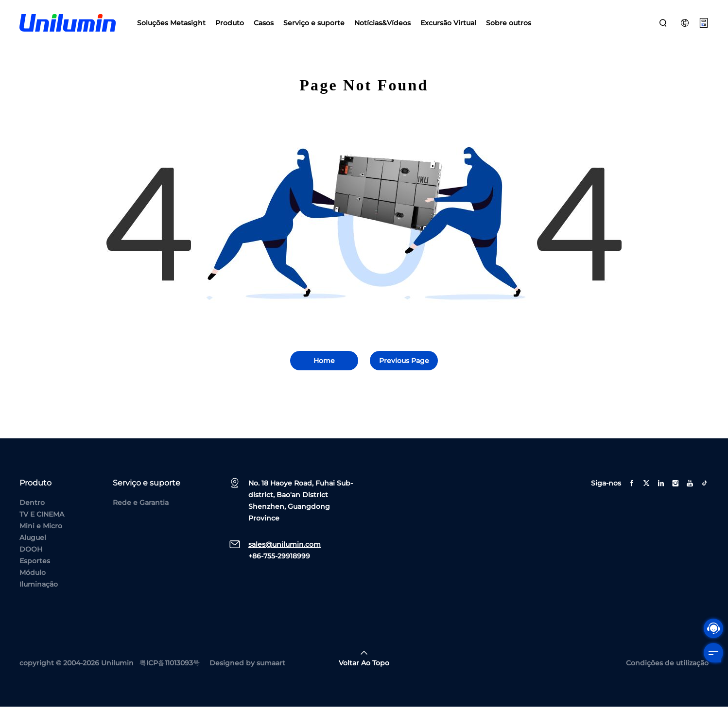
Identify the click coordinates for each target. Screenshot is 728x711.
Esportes (35, 565)
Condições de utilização (667, 667)
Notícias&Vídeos (382, 24)
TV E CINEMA (42, 519)
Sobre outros (509, 24)
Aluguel (33, 542)
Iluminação (39, 589)
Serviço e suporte (314, 24)
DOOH (31, 554)
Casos (264, 24)
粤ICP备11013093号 (170, 667)
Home (324, 365)
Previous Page (404, 365)
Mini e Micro (41, 530)
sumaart (271, 667)
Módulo (33, 577)
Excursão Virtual (448, 24)
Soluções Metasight (171, 24)
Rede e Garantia (141, 507)
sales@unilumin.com (285, 549)
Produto (230, 24)
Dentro (32, 507)
